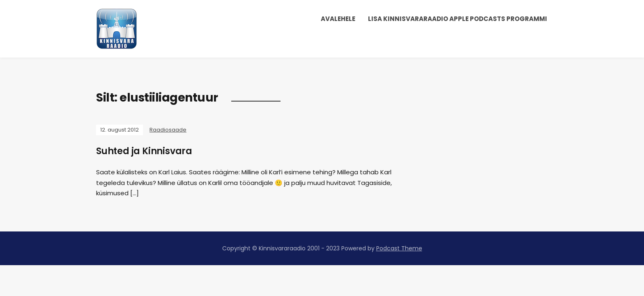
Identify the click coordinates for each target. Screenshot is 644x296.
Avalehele (338, 19)
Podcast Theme (399, 248)
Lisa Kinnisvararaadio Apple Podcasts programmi (458, 19)
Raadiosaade (168, 130)
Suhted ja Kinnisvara (144, 151)
